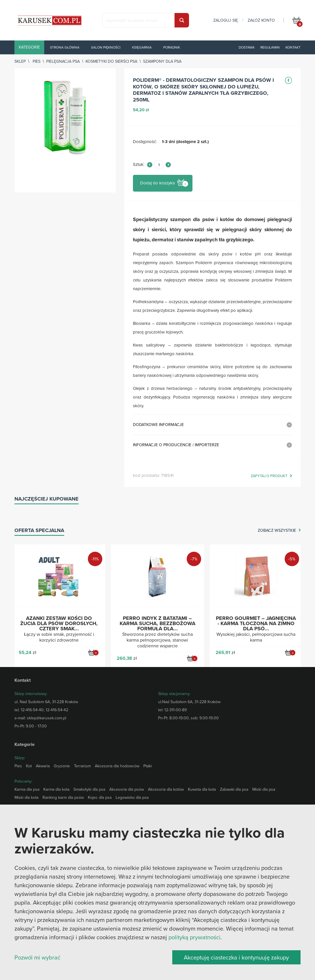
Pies (37, 61)
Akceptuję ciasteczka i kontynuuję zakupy (236, 957)
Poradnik (172, 47)
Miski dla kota (26, 797)
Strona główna (65, 47)
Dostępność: (145, 142)
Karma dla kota (56, 789)
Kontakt (293, 47)
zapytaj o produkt (269, 476)
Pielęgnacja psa (63, 61)
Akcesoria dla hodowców (117, 766)
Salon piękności (106, 47)
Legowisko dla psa (132, 797)
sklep (20, 61)
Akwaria (43, 766)
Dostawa (247, 47)
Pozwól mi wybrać (37, 957)
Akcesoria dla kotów (166, 789)
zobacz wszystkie (277, 531)
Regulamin (270, 47)
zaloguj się (226, 20)
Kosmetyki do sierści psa (111, 61)
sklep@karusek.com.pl (47, 718)
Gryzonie (62, 766)
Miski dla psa (264, 789)
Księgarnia (142, 47)
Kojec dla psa (100, 797)
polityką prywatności (194, 937)
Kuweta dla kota (202, 789)
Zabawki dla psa (234, 789)
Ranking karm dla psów (63, 797)
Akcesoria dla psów (127, 789)
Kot (29, 766)
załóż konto (261, 20)
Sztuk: (139, 165)
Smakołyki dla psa (89, 789)
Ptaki (148, 766)
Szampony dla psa (162, 61)
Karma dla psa (27, 789)
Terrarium (82, 766)
